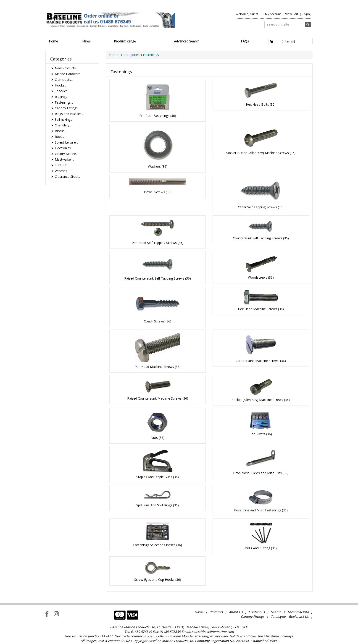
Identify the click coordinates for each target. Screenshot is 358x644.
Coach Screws (154, 321)
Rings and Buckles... (69, 114)
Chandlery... (63, 125)
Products (216, 612)
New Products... (66, 68)
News (86, 41)
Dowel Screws (154, 192)
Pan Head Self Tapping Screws (154, 243)
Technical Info (298, 612)
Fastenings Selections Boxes (154, 545)
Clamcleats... (64, 80)
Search (276, 612)
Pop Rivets (257, 434)
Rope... (60, 137)
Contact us (257, 612)
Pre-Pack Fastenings (154, 116)
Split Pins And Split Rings (154, 505)
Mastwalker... (64, 159)
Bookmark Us (299, 617)
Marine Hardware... (69, 74)
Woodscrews (258, 277)
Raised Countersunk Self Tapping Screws (154, 278)
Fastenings (151, 55)
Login (306, 14)
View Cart (292, 14)
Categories (132, 55)
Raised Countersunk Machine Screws (154, 398)
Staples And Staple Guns (154, 477)
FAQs (245, 41)
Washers (154, 166)
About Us (236, 612)
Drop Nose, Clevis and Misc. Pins (257, 473)
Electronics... (64, 148)
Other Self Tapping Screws (257, 207)
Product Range (125, 41)
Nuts (154, 438)
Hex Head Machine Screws (258, 309)
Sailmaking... (64, 119)
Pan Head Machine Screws (154, 367)
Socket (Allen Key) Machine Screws (257, 400)
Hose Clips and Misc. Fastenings (257, 510)
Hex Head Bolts (257, 104)
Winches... (62, 171)
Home (53, 41)
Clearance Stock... (68, 177)
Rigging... (61, 97)
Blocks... (61, 131)
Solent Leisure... (66, 142)
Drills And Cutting (257, 548)
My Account (273, 14)
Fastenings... (64, 102)
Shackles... (62, 91)
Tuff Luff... (62, 165)
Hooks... (61, 85)
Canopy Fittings (253, 617)
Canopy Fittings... (67, 108)
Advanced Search (187, 41)
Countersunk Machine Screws (257, 361)
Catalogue (278, 617)
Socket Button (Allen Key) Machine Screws (258, 153)
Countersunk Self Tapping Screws (258, 238)
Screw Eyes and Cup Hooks (154, 580)
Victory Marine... (66, 154)
